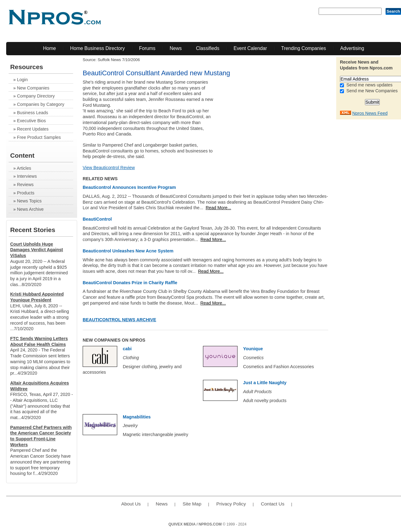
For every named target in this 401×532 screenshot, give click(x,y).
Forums (147, 48)
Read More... (219, 208)
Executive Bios (31, 121)
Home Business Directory (97, 48)
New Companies (33, 88)
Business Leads (33, 113)
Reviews (25, 185)
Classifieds (208, 48)
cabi (127, 349)
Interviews (27, 176)
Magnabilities (137, 417)
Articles (24, 168)
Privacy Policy (231, 504)
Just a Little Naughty (265, 383)
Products (26, 193)
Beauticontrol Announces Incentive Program (129, 187)
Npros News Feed (370, 113)
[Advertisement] (281, 123)
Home (49, 48)
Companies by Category (41, 104)
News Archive (30, 209)
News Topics (29, 201)
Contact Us (273, 504)
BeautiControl (97, 219)
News (176, 48)
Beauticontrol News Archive (119, 320)
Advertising (352, 48)
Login (22, 80)
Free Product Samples (39, 137)
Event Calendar (250, 48)
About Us (131, 504)
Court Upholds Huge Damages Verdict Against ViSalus (37, 250)
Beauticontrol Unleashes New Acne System (128, 251)
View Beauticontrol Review (109, 168)
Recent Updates (33, 129)
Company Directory (36, 96)
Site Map (192, 504)
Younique (253, 349)
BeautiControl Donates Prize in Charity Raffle (130, 283)
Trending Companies (304, 48)
